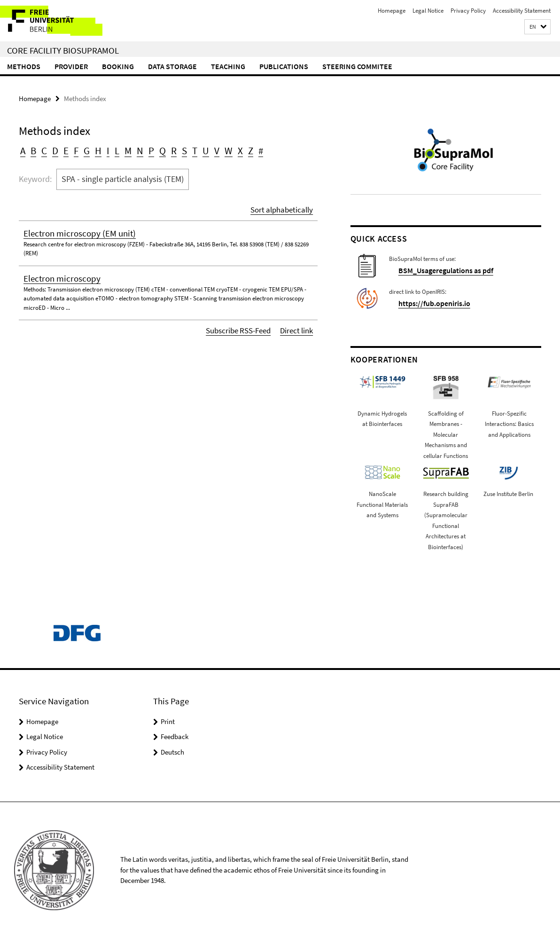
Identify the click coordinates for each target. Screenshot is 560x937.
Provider (71, 66)
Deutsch (172, 751)
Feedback (175, 736)
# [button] (243, 149)
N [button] (132, 149)
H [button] (93, 149)
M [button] (121, 149)
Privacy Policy (468, 11)
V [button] (203, 149)
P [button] (142, 149)
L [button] (110, 149)
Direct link (298, 325)
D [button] (53, 149)
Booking (118, 66)
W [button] (213, 149)
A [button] (23, 149)
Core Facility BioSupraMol (63, 50)
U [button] (193, 149)
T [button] (182, 149)
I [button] (102, 149)
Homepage (392, 11)
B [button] (33, 149)
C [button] (43, 149)
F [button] (72, 149)
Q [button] (152, 149)
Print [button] (168, 720)
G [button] (82, 149)
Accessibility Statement (522, 11)
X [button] (224, 149)
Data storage (172, 66)
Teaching (228, 66)
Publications (284, 66)
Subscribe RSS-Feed (245, 325)
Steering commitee (357, 66)
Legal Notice (428, 11)
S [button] (172, 149)
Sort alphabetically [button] (285, 205)
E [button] (63, 149)
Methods (24, 66)
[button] (537, 27)
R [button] (163, 149)
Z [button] (233, 149)
